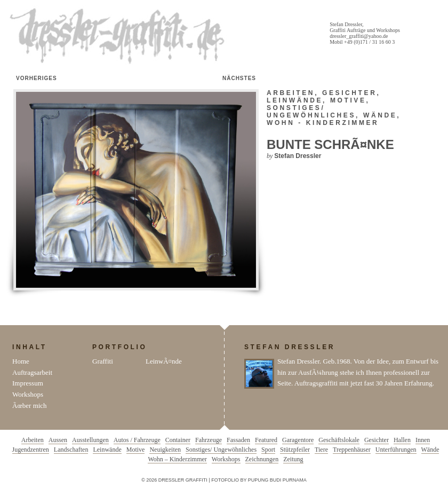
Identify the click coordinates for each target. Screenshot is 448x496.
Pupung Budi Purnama (277, 480)
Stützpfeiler (295, 450)
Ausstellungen (90, 440)
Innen (423, 440)
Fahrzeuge (209, 440)
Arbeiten (291, 93)
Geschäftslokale (339, 440)
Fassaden (238, 440)
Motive (348, 100)
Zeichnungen (262, 459)
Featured (266, 440)
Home (21, 361)
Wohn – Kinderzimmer (177, 459)
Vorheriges (37, 78)
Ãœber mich (30, 406)
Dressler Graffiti (119, 36)
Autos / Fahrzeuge (137, 440)
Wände (380, 115)
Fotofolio (225, 480)
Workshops (28, 394)
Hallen (402, 440)
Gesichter (349, 93)
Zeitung (293, 459)
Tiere (321, 450)
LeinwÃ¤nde (164, 361)
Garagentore (298, 440)
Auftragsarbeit (32, 372)
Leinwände (295, 100)
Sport (268, 450)
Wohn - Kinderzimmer (323, 123)
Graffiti (103, 361)
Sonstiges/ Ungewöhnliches (311, 112)
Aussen (58, 440)
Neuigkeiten (165, 450)
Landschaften (71, 450)
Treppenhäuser (352, 450)
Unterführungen (396, 450)
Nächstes (239, 78)
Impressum (28, 383)
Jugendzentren (31, 450)
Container (178, 440)
